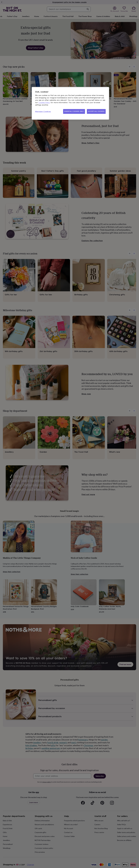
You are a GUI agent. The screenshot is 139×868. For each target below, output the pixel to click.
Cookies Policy (44, 103)
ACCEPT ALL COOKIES (96, 111)
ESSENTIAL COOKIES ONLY (74, 111)
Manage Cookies (43, 112)
